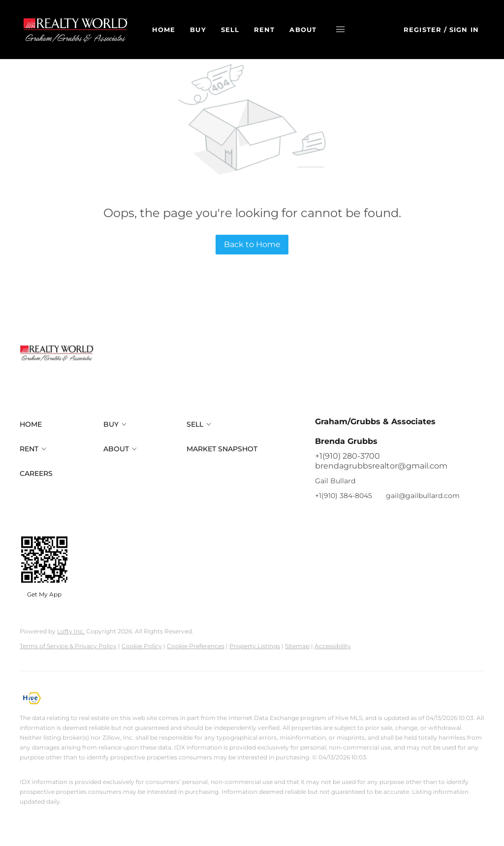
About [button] (306, 30)
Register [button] (423, 30)
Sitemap (297, 646)
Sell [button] (233, 30)
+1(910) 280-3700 (347, 456)
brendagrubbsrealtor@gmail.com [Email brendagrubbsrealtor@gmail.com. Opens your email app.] (381, 466)
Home (167, 30)
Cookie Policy (142, 646)
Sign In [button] (464, 30)
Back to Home (252, 244)
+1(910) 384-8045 (344, 496)
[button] (78, 30)
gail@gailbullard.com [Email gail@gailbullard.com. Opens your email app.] (423, 496)
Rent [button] (267, 30)
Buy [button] (201, 30)
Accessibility (333, 646)
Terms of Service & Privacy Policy (68, 646)
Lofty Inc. (71, 631)
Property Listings (255, 646)
